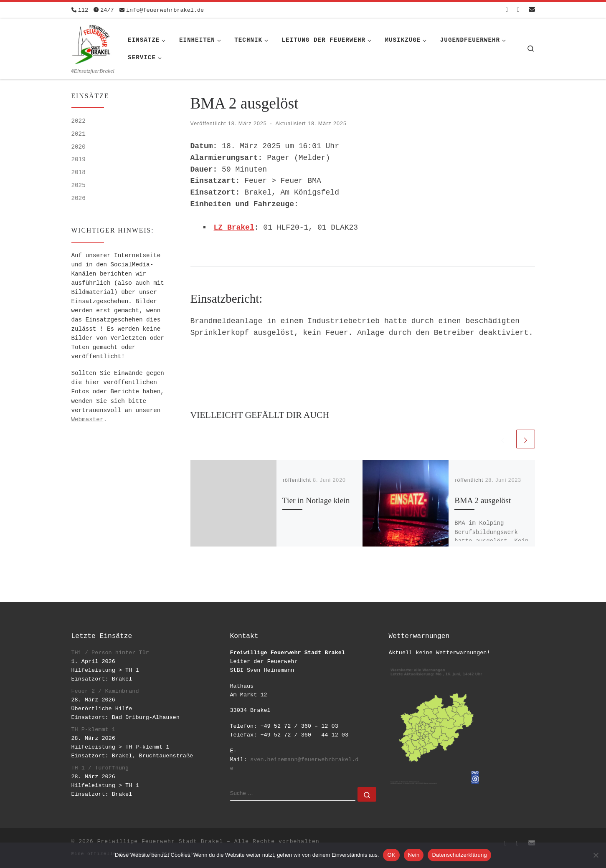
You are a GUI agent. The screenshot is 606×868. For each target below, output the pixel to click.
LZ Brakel (234, 228)
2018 (79, 172)
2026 (79, 198)
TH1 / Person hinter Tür (110, 653)
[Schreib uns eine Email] (532, 10)
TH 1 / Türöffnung (100, 768)
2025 (79, 185)
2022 (79, 121)
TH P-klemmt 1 (93, 730)
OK (391, 855)
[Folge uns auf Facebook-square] (507, 10)
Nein (414, 855)
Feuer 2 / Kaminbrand (105, 691)
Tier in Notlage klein (316, 500)
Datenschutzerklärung (459, 855)
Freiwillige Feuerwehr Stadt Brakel (160, 841)
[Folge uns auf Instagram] (518, 10)
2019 (79, 159)
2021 (79, 134)
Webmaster (87, 420)
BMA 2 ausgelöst (483, 500)
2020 (79, 147)
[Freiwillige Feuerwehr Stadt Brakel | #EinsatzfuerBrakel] (91, 43)
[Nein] (596, 855)
